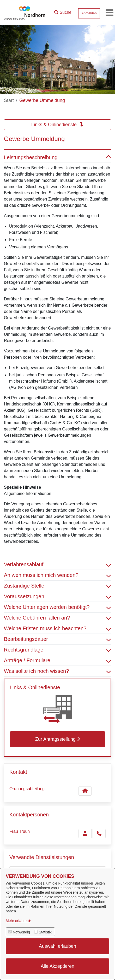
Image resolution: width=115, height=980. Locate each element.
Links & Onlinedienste (57, 125)
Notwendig (21, 932)
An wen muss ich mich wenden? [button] (57, 575)
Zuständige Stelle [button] (57, 586)
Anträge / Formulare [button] (57, 660)
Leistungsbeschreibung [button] (57, 157)
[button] (63, 11)
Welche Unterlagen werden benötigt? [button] (57, 607)
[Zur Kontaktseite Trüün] (85, 834)
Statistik (45, 932)
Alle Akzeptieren (57, 966)
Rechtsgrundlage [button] (57, 650)
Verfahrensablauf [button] (57, 564)
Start (9, 100)
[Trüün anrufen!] (99, 834)
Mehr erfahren (17, 921)
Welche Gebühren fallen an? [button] (57, 618)
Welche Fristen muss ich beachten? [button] (57, 628)
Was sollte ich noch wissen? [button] (57, 671)
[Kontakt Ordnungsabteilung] (85, 791)
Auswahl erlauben (57, 946)
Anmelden (89, 13)
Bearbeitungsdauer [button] (57, 639)
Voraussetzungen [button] (57, 596)
